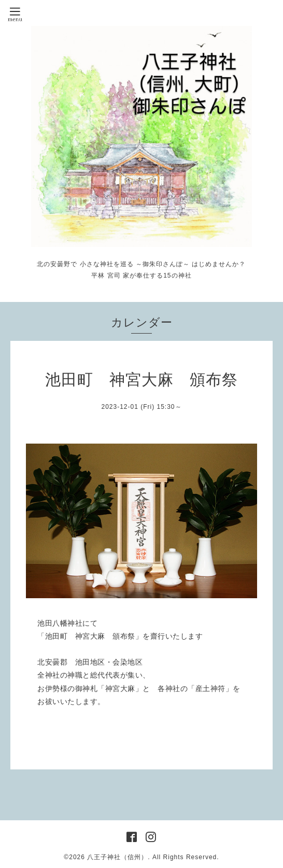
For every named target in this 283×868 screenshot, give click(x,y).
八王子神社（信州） (117, 857)
